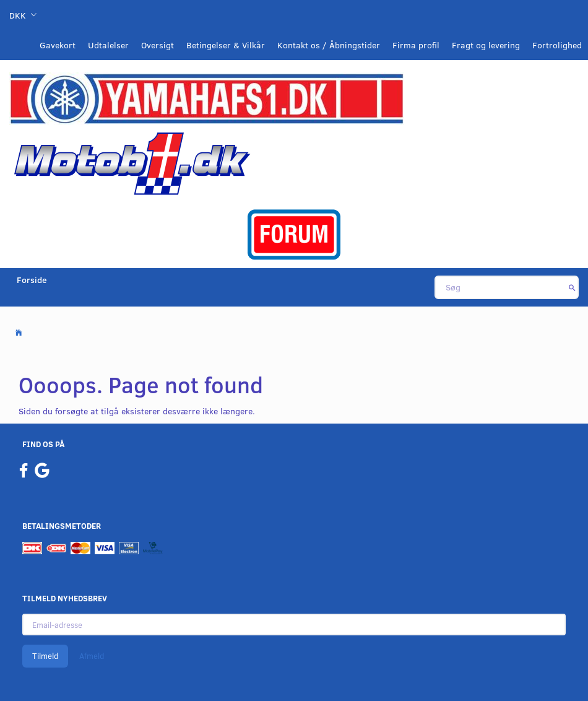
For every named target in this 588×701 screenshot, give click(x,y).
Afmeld (92, 656)
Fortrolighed (557, 45)
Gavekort (58, 45)
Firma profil (416, 45)
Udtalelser (108, 45)
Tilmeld (45, 656)
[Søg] (572, 287)
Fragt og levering (486, 45)
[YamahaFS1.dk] (206, 98)
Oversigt (158, 45)
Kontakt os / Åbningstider (329, 45)
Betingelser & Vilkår (226, 45)
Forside (32, 280)
